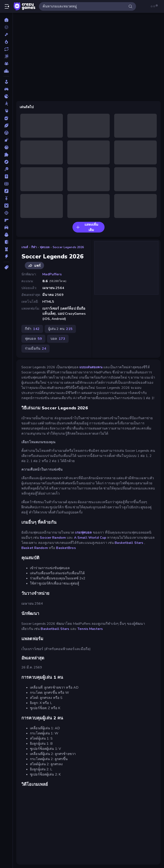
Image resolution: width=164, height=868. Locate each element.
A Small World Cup (90, 538)
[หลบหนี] (6, 242)
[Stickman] (6, 104)
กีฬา (34, 247)
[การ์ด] (6, 118)
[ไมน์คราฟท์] (6, 206)
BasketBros (66, 548)
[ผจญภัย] (6, 162)
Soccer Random (53, 538)
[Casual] (6, 82)
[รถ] (6, 227)
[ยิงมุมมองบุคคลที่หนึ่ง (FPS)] (6, 220)
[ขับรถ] (6, 133)
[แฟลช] (6, 191)
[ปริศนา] (6, 155)
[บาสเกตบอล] (6, 147)
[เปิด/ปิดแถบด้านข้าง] (7, 6)
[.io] (6, 96)
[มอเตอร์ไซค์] (6, 198)
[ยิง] (6, 213)
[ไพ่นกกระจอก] (6, 176)
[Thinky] (6, 111)
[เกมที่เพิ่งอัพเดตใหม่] (6, 49)
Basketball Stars (129, 543)
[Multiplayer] (6, 64)
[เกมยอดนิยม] (6, 42)
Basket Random (35, 548)
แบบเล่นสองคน (91, 367)
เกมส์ (25, 247)
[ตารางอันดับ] (6, 71)
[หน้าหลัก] (6, 20)
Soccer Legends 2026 (68, 247)
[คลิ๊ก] (6, 140)
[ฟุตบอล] (6, 184)
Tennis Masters (90, 629)
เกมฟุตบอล (83, 532)
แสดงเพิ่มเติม (87, 227)
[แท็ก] (6, 267)
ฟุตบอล (45, 247)
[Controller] (6, 89)
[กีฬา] (6, 125)
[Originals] (6, 56)
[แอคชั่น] (6, 257)
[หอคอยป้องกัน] (6, 249)
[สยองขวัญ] (6, 235)
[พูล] (6, 169)
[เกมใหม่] (6, 34)
